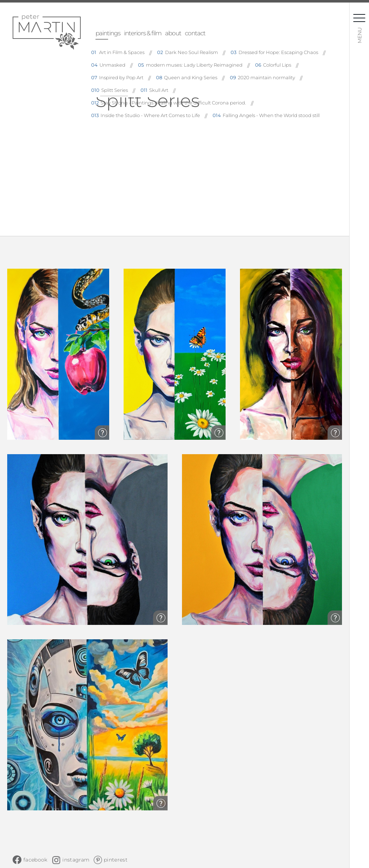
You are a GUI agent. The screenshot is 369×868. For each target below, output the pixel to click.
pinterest (116, 860)
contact (195, 33)
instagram (76, 860)
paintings (108, 33)
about (173, 33)
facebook (35, 860)
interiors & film (143, 33)
